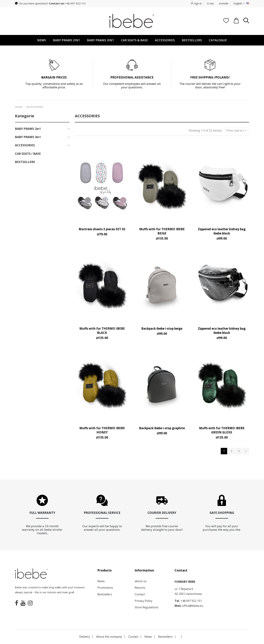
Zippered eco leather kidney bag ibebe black (222, 231)
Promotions (105, 588)
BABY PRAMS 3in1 (28, 137)
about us (141, 581)
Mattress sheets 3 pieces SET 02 (102, 229)
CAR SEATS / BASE (28, 154)
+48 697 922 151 (76, 3)
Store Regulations (147, 607)
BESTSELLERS (25, 162)
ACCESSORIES (25, 145)
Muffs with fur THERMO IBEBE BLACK (102, 331)
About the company (109, 637)
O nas (210, 3)
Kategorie (25, 116)
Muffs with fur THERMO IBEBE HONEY (102, 430)
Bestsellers (105, 594)
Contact (140, 594)
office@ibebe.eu (193, 606)
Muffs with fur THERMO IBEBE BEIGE (162, 231)
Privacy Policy (143, 601)
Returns (140, 588)
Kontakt (224, 3)
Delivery (85, 637)
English (239, 3)
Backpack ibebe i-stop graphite (162, 428)
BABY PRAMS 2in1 (28, 129)
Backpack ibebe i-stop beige (162, 328)
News (101, 581)
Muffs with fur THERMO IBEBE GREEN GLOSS (222, 430)
